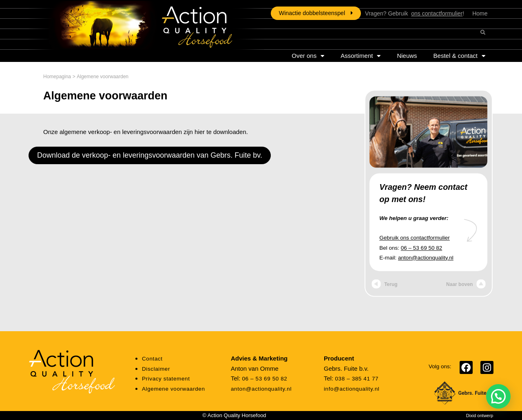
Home (480, 13)
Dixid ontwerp (480, 416)
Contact (152, 359)
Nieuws (407, 56)
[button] (498, 396)
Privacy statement (166, 379)
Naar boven (466, 285)
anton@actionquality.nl (426, 258)
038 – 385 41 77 (357, 379)
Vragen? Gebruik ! (415, 13)
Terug (385, 285)
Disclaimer (156, 369)
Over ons (308, 56)
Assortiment (361, 56)
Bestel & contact (459, 56)
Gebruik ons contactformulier (415, 238)
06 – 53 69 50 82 (421, 248)
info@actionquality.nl (352, 389)
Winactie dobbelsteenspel (316, 13)
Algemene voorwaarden (174, 389)
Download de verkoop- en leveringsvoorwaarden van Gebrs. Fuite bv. (150, 155)
